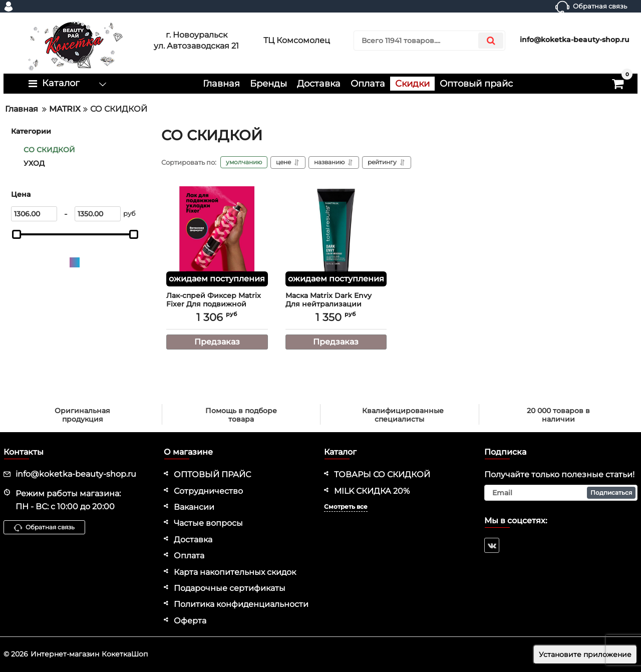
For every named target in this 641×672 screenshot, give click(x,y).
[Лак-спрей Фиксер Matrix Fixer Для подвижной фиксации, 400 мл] (217, 236)
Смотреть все (346, 507)
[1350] (98, 214)
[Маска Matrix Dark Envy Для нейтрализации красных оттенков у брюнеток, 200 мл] (336, 236)
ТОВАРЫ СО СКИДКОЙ (382, 474)
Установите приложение (585, 654)
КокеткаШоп (125, 654)
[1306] (34, 214)
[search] (429, 41)
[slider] (17, 234)
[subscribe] (561, 493)
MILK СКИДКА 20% (372, 491)
